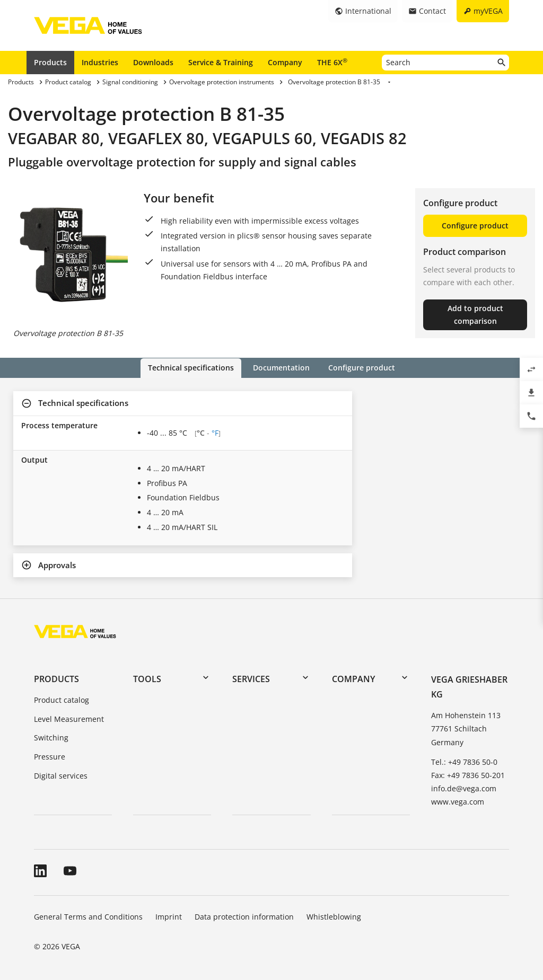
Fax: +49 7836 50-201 (468, 775)
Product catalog (62, 699)
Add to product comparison (475, 315)
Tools (147, 678)
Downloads (153, 62)
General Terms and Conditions (88, 917)
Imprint (169, 917)
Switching (51, 738)
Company (285, 62)
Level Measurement (69, 718)
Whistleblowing (334, 917)
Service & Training (221, 62)
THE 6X (332, 62)
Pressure (50, 757)
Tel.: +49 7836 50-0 (464, 761)
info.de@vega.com (464, 788)
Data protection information (244, 917)
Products (50, 62)
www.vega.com (458, 802)
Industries (100, 62)
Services (251, 678)
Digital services (61, 776)
